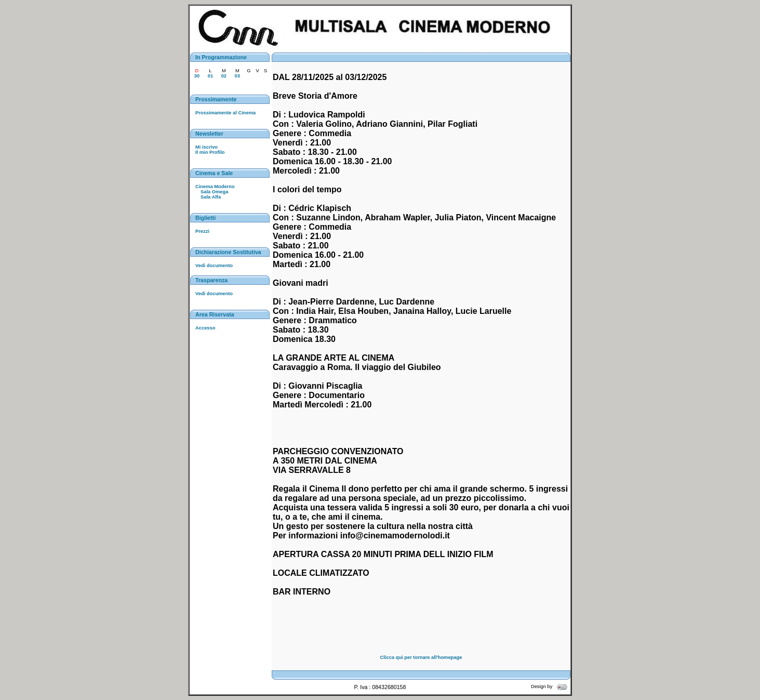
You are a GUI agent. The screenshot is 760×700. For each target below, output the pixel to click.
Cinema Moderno (215, 187)
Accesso (205, 328)
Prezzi (202, 231)
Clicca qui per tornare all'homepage (421, 657)
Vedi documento (214, 266)
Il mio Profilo (210, 152)
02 (224, 76)
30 (197, 76)
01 (210, 76)
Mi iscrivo (206, 147)
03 (237, 76)
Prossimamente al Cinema (225, 113)
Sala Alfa (211, 197)
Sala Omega (214, 192)
